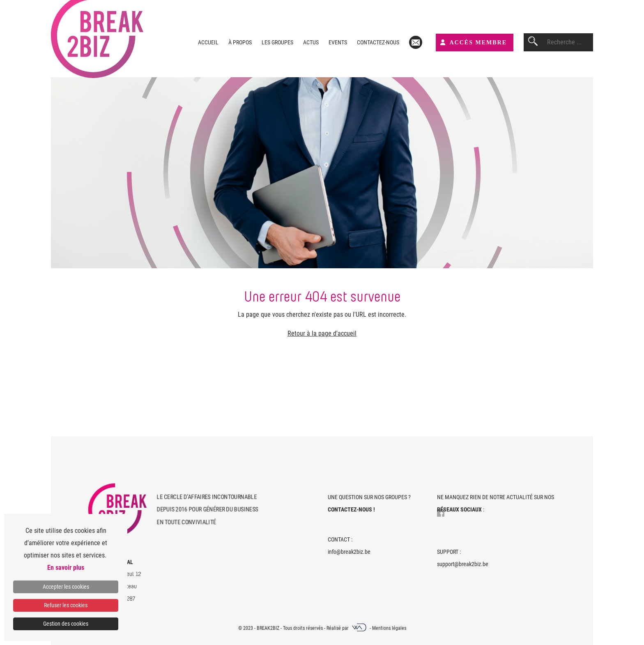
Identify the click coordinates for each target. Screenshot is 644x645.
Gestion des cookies (66, 624)
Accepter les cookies (66, 587)
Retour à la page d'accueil (322, 333)
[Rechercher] (533, 42)
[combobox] (570, 42)
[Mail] (416, 42)
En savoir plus (66, 568)
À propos (240, 42)
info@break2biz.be (349, 552)
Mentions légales (389, 628)
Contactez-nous (378, 42)
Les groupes (277, 42)
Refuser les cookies (66, 605)
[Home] (118, 510)
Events (338, 42)
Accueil (208, 42)
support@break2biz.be (463, 564)
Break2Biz (268, 628)
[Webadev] (360, 628)
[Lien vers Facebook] (441, 511)
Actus (311, 42)
